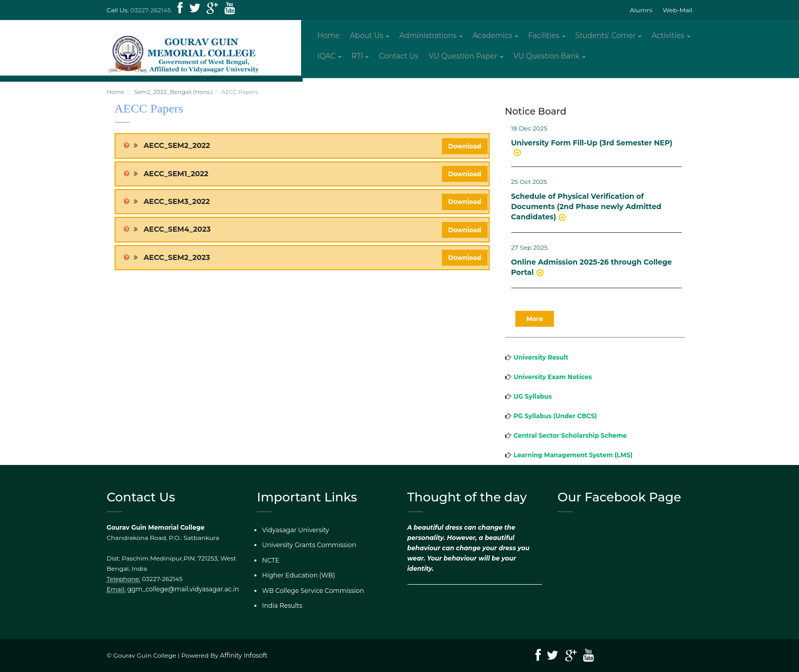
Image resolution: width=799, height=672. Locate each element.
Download (464, 147)
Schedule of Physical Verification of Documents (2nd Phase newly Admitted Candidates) (586, 208)
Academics (493, 36)
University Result (541, 359)
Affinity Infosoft (243, 656)
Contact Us (398, 57)
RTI (357, 57)
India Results (282, 606)
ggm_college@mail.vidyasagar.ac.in (182, 590)
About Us (367, 36)
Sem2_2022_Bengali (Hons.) (173, 94)
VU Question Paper (463, 57)
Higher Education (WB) (298, 576)
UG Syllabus (533, 398)
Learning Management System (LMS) (573, 456)
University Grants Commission (308, 546)
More (535, 320)
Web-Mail (678, 10)
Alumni (641, 10)
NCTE (271, 561)
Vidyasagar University (295, 531)
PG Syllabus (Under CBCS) (555, 417)
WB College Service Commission (312, 591)
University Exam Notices (553, 378)
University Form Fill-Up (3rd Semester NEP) (592, 144)
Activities (668, 36)
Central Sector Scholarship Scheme (570, 437)
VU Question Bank (546, 57)
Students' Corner (606, 36)
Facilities (544, 36)
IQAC (327, 57)
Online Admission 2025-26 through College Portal (592, 269)
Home (329, 36)
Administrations (428, 36)
